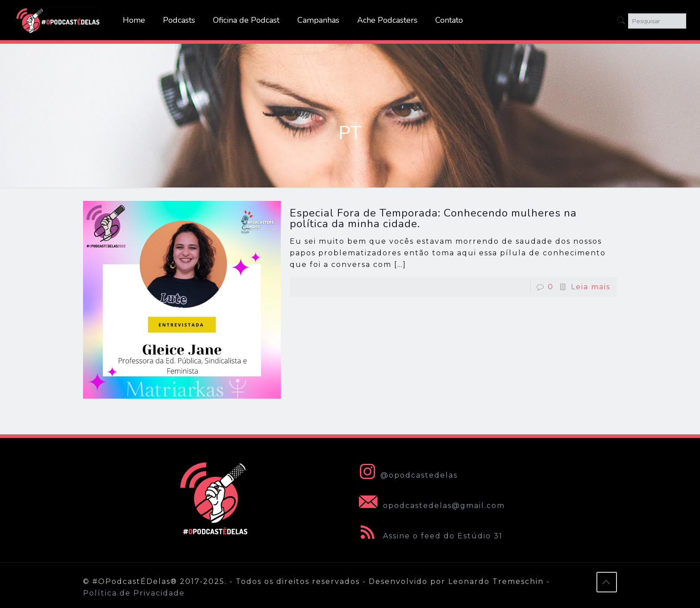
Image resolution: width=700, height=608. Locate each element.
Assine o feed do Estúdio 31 (429, 536)
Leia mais (591, 287)
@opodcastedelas (406, 475)
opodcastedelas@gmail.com (430, 506)
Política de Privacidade (134, 593)
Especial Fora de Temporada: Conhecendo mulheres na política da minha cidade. (433, 218)
